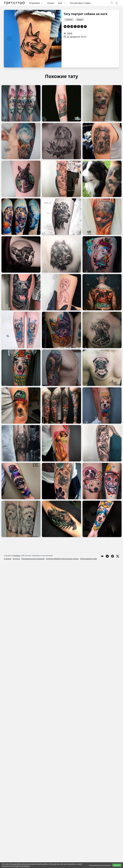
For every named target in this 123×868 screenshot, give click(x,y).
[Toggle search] (112, 3)
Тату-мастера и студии (80, 3)
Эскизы (51, 3)
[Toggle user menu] (117, 3)
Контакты (16, 559)
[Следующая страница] (56, 39)
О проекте (8, 559)
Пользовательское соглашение (33, 559)
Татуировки (36, 3)
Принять (117, 865)
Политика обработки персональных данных (62, 559)
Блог (62, 3)
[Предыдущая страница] (9, 39)
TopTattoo (17, 556)
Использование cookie (88, 559)
